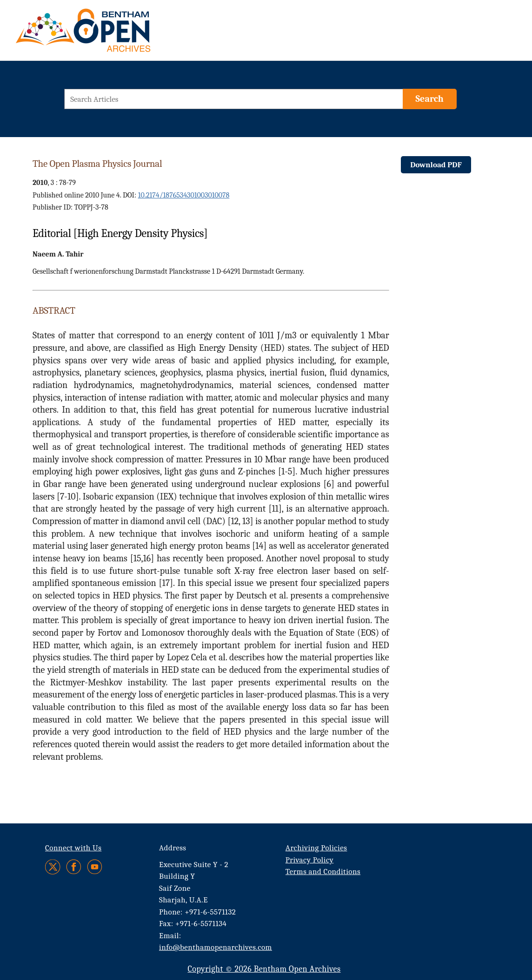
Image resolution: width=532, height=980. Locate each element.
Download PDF (436, 165)
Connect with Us (73, 848)
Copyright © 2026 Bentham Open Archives (264, 969)
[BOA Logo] (110, 34)
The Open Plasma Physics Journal (97, 164)
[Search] (430, 99)
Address (173, 848)
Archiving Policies (316, 848)
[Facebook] (74, 867)
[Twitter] (53, 867)
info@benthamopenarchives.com (216, 947)
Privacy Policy (309, 860)
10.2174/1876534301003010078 (184, 195)
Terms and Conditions (323, 871)
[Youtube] (95, 867)
